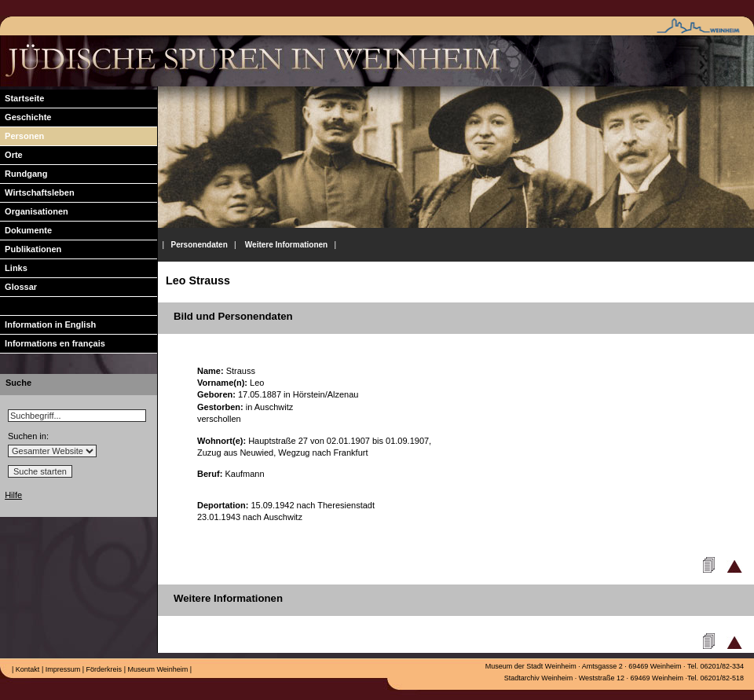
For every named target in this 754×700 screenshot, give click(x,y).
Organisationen (34, 211)
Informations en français (53, 343)
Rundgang (24, 174)
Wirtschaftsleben (37, 192)
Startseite (22, 98)
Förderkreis (103, 669)
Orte (11, 155)
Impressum (62, 669)
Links (14, 268)
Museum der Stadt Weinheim (531, 666)
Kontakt (26, 669)
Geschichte (26, 117)
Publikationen (31, 249)
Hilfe (13, 495)
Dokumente (26, 230)
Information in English (48, 324)
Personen (22, 136)
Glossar (18, 287)
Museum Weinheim (157, 669)
